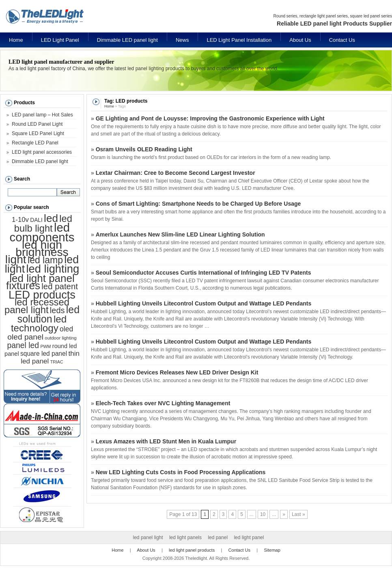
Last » (298, 514)
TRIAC (57, 362)
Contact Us (342, 40)
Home (16, 40)
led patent (60, 286)
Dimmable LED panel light (127, 40)
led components (42, 232)
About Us (300, 40)
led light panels (185, 537)
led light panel (249, 537)
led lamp (45, 260)
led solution (48, 314)
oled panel (25, 337)
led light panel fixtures (40, 282)
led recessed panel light (37, 306)
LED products (42, 295)
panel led (23, 345)
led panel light (148, 537)
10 (263, 514)
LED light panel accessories (42, 152)
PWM (45, 346)
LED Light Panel (60, 40)
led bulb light (43, 224)
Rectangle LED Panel (35, 143)
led (51, 218)
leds (57, 310)
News (182, 40)
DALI (36, 220)
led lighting (53, 269)
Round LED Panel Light (37, 124)
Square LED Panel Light (38, 133)
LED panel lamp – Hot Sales (42, 115)
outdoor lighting (60, 338)
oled (66, 329)
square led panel (44, 354)
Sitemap (272, 550)
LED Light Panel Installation (239, 40)
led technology (39, 324)
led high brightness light (37, 252)
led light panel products (192, 550)
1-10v (20, 220)
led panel (218, 537)
